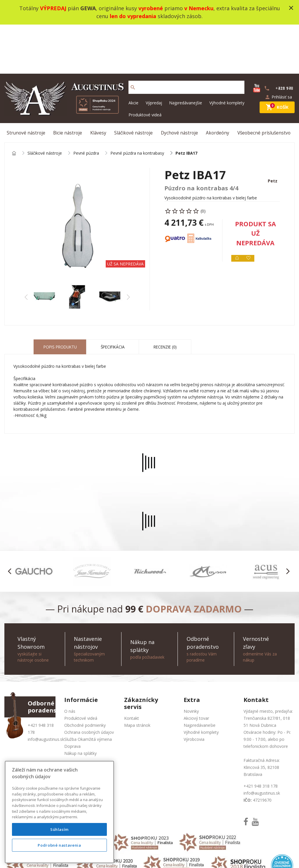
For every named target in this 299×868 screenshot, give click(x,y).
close (291, 8)
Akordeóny (218, 84)
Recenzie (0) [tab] (165, 301)
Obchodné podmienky (85, 679)
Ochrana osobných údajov (89, 686)
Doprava (72, 700)
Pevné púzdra (86, 106)
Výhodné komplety (227, 54)
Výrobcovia (194, 693)
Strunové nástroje (27, 84)
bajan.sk (227, 856)
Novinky (191, 665)
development (186, 856)
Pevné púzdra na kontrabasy (137, 106)
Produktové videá (145, 66)
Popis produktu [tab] (60, 301)
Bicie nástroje (69, 84)
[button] (11, 525)
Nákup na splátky (80, 707)
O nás (70, 665)
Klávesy (99, 84)
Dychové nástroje (180, 84)
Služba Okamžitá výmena (88, 693)
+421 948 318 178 (261, 740)
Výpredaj (154, 54)
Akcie (133, 54)
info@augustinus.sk (46, 693)
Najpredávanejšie (186, 54)
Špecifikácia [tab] (113, 301)
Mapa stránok (137, 679)
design (162, 856)
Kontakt (132, 672)
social (209, 856)
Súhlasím (59, 829)
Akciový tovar (196, 672)
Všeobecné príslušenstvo (264, 84)
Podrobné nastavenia (59, 845)
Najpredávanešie (200, 679)
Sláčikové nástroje (134, 84)
